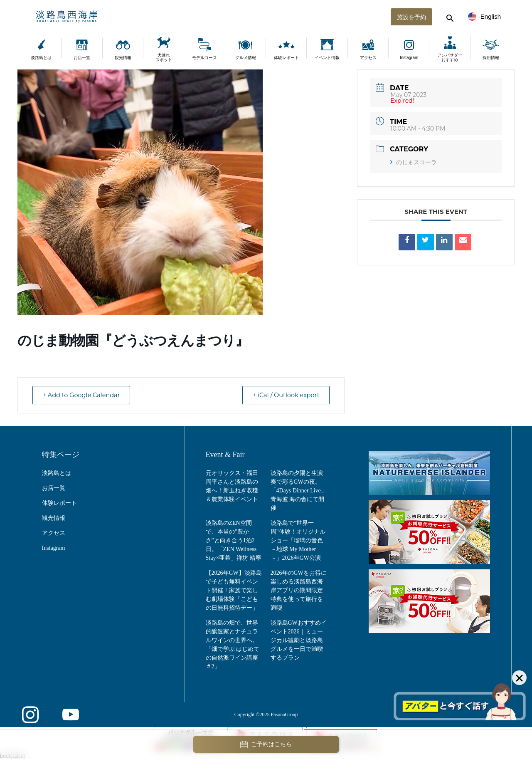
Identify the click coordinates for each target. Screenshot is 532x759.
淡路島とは (41, 58)
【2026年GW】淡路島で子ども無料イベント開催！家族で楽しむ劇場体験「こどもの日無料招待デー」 (234, 590)
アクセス (368, 58)
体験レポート (286, 58)
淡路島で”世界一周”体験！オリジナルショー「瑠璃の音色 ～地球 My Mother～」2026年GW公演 (298, 540)
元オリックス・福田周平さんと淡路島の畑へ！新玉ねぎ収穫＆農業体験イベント (232, 486)
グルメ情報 (246, 58)
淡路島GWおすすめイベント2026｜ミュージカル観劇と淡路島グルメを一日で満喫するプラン (299, 640)
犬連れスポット (164, 57)
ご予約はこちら (266, 745)
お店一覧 (82, 58)
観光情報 (123, 58)
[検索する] (449, 17)
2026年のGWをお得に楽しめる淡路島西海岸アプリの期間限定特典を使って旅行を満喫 (299, 590)
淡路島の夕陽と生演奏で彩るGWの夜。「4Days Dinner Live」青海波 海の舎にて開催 (299, 491)
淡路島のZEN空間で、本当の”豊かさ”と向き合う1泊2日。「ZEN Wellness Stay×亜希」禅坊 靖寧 (234, 540)
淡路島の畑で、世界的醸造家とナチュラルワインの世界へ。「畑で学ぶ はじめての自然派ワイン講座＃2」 (233, 645)
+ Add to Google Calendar (84, 395)
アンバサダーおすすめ (450, 57)
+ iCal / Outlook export (283, 395)
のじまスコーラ (414, 162)
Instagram (409, 58)
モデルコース (204, 58)
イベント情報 (327, 58)
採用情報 (491, 58)
